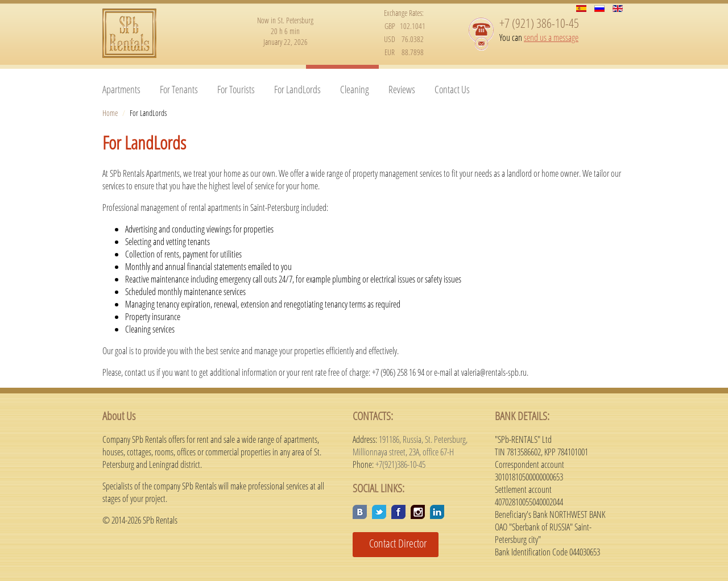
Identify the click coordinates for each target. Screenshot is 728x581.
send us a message (551, 38)
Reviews (402, 89)
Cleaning (355, 89)
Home (110, 113)
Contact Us (452, 89)
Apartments (121, 89)
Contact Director (394, 543)
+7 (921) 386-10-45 (539, 23)
